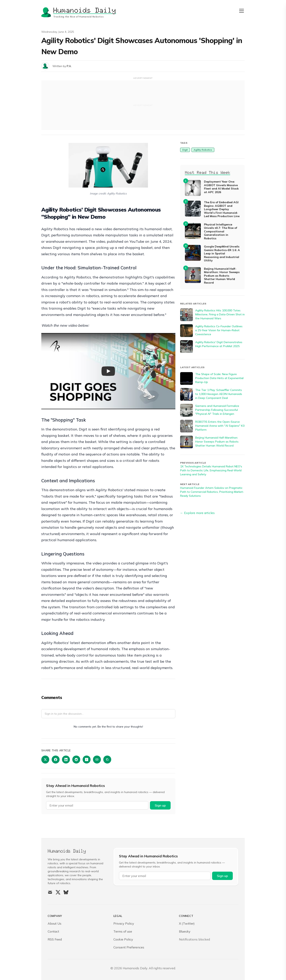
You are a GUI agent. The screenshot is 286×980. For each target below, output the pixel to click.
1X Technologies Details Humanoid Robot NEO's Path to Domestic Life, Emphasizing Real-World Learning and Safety (211, 470)
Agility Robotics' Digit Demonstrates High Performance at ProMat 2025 (219, 344)
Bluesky (185, 931)
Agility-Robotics (203, 150)
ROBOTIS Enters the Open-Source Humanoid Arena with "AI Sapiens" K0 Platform (220, 426)
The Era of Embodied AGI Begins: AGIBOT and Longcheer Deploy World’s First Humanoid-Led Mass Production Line (222, 209)
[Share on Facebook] (56, 760)
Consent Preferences (129, 947)
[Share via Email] (97, 760)
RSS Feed (55, 939)
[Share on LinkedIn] (66, 760)
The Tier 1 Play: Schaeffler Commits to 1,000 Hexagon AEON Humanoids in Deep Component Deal (219, 394)
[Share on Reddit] (76, 760)
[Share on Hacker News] (87, 760)
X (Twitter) (187, 923)
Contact (53, 931)
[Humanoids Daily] (79, 12)
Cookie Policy (123, 939)
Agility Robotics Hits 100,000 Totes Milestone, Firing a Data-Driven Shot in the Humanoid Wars (220, 314)
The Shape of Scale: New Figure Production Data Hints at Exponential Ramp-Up (219, 378)
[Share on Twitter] (45, 760)
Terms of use (123, 931)
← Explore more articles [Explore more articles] (197, 513)
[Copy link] (107, 760)
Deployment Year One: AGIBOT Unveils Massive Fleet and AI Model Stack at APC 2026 (221, 187)
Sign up (160, 805)
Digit (185, 150)
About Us (55, 923)
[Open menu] (242, 11)
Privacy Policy (124, 923)
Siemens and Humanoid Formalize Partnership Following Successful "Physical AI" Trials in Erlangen (217, 410)
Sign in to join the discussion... (64, 714)
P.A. (69, 66)
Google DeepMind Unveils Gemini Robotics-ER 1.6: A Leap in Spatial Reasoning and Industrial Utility (222, 254)
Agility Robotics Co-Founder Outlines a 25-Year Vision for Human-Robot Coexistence (219, 330)
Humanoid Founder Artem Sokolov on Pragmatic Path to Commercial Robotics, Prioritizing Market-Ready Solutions (212, 492)
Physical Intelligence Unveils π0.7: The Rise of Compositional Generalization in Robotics (221, 232)
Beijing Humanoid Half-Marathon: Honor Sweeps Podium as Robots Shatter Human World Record (222, 276)
